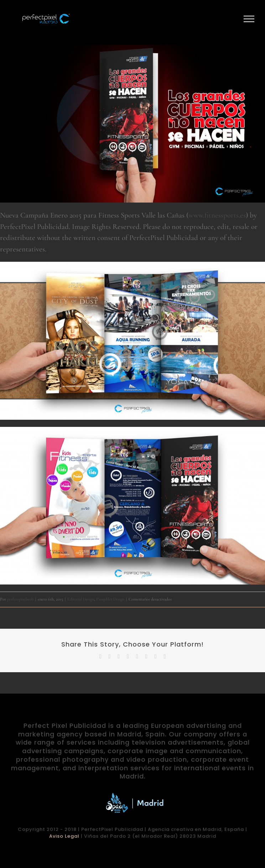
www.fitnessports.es (217, 215)
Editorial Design (81, 599)
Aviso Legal (64, 836)
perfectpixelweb (20, 599)
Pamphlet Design (110, 599)
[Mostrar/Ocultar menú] (249, 19)
